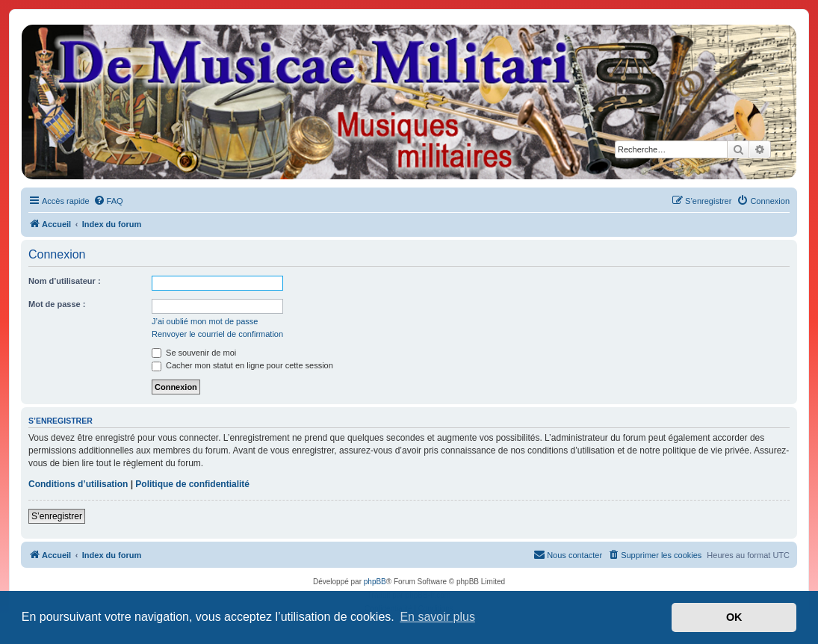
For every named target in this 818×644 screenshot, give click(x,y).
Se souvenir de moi (194, 353)
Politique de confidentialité (192, 484)
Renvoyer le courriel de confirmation (217, 334)
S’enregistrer (57, 516)
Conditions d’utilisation (78, 484)
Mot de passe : (57, 304)
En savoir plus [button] (437, 617)
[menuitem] (108, 201)
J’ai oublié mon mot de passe (205, 321)
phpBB (375, 582)
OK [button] (734, 617)
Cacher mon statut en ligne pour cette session (242, 365)
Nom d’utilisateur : (65, 281)
